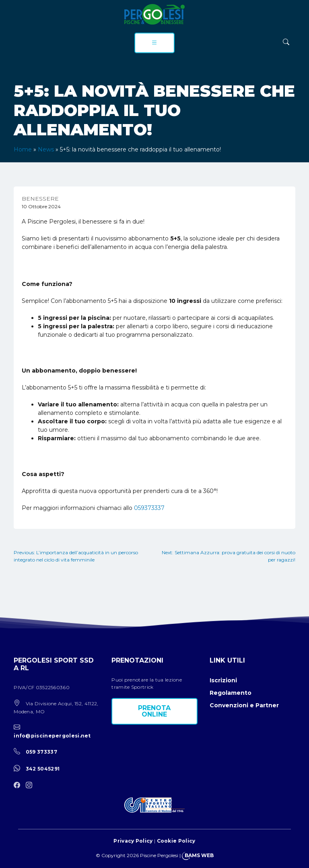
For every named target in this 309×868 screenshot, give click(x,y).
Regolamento (231, 693)
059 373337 (41, 752)
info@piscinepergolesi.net (52, 736)
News (46, 149)
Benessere (40, 199)
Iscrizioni (223, 680)
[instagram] (31, 786)
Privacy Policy (133, 841)
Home (23, 149)
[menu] (154, 43)
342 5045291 (43, 769)
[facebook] (19, 786)
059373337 (149, 508)
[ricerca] (286, 42)
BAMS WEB (199, 855)
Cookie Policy (176, 841)
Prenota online (154, 711)
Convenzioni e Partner (244, 705)
